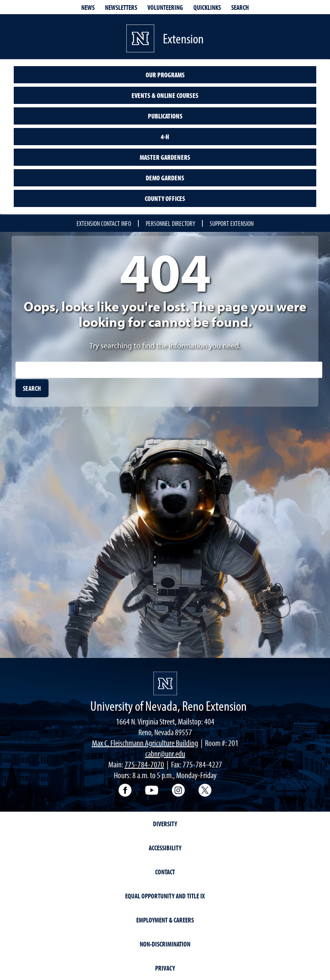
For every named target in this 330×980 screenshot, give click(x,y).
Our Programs (165, 75)
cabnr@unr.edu (165, 753)
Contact (165, 872)
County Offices (165, 198)
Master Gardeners (165, 157)
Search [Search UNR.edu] (240, 7)
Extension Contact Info (104, 223)
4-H (165, 137)
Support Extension (232, 223)
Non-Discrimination (165, 944)
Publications (165, 116)
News (88, 7)
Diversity (165, 824)
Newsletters (121, 7)
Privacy (165, 968)
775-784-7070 (144, 764)
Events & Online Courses (165, 95)
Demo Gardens (165, 178)
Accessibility (165, 848)
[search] (32, 388)
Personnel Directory (170, 223)
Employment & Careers (165, 920)
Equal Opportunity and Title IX (165, 896)
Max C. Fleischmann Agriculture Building (145, 743)
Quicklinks (207, 7)
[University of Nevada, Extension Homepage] (165, 683)
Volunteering (165, 7)
